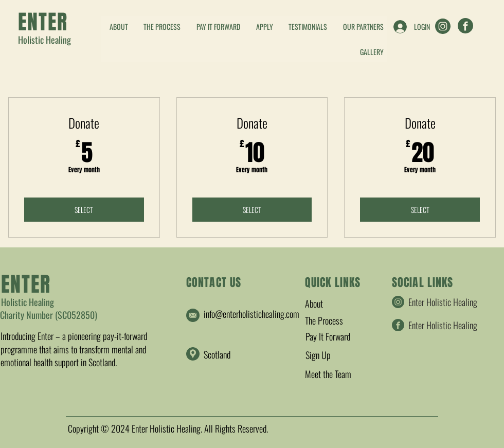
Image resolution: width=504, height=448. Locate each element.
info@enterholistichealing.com (251, 314)
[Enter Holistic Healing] (444, 26)
